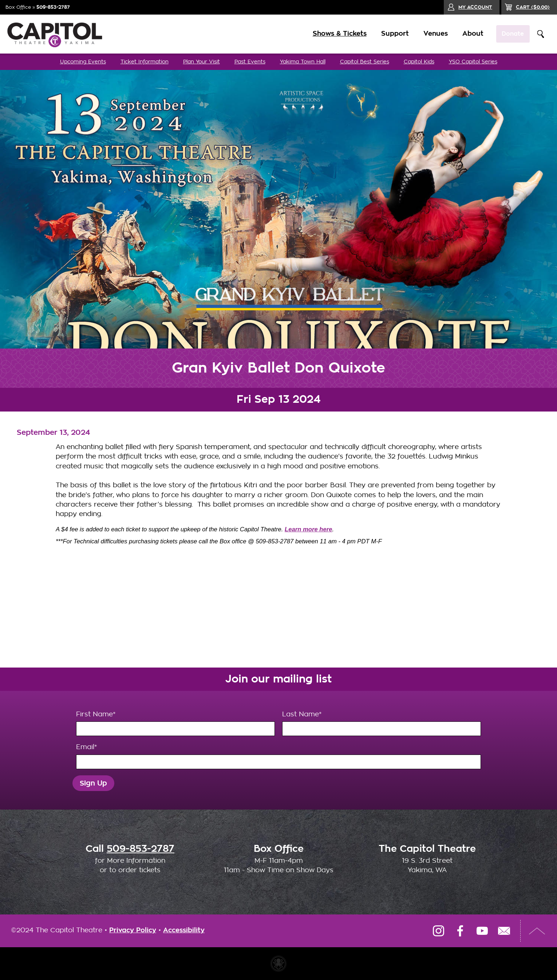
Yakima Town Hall (303, 62)
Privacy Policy (133, 930)
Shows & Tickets (334, 34)
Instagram (438, 931)
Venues (430, 34)
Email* (278, 756)
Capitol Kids (419, 62)
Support (389, 34)
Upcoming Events (83, 62)
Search (541, 34)
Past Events (250, 62)
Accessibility (184, 930)
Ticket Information (145, 62)
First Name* (175, 724)
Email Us (504, 931)
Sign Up (93, 783)
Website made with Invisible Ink (278, 964)
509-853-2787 (53, 7)
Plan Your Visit (202, 62)
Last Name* (382, 724)
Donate (510, 34)
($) (533, 7)
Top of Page (537, 931)
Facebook (460, 931)
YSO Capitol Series (473, 62)
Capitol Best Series (365, 62)
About (467, 34)
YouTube (482, 931)
